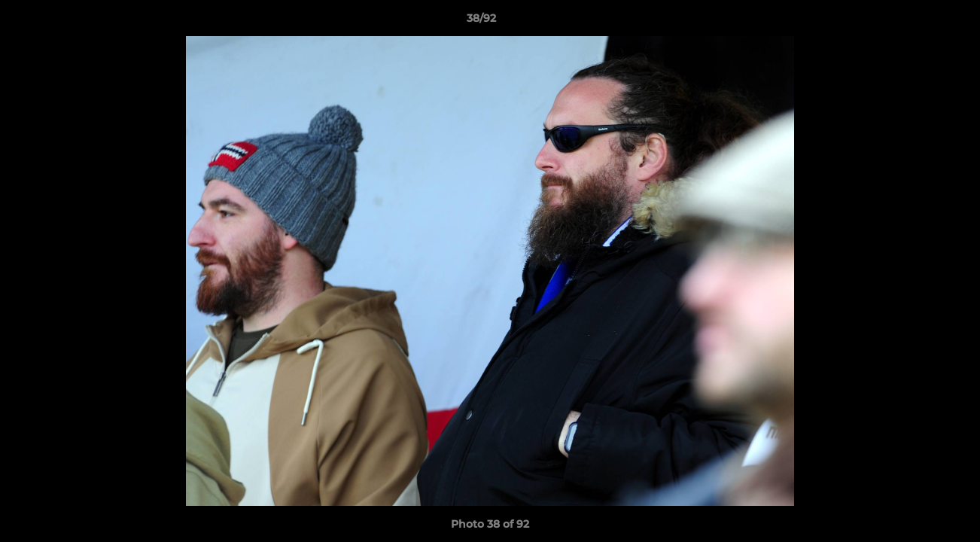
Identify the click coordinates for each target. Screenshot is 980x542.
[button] (917, 22)
